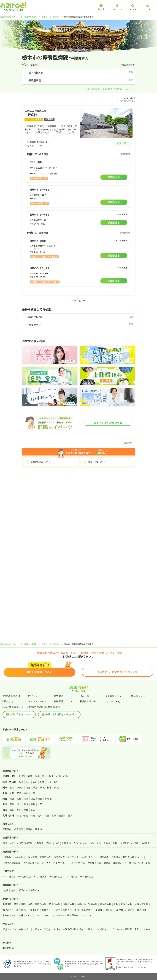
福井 (42, 782)
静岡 (26, 793)
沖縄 (70, 816)
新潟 (21, 782)
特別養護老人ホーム (133, 857)
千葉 (35, 788)
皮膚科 (99, 910)
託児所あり (103, 929)
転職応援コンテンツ (64, 701)
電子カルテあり (142, 929)
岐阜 (19, 793)
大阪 (12, 799)
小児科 (57, 910)
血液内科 (81, 904)
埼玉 (28, 788)
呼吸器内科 (41, 904)
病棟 (5, 843)
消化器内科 (55, 904)
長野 (56, 782)
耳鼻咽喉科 (87, 910)
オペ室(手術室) (24, 843)
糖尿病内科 (106, 904)
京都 (19, 799)
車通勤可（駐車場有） (74, 929)
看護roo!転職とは (11, 696)
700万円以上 (71, 877)
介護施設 (116, 857)
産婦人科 (67, 910)
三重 (33, 793)
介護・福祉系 (80, 843)
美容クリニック (89, 857)
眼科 (77, 910)
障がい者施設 (104, 863)
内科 (30, 904)
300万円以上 (9, 877)
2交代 (5, 890)
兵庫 (26, 799)
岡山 (19, 804)
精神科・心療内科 (125, 910)
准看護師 (19, 829)
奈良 (40, 799)
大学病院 (19, 857)
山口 (40, 804)
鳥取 (26, 804)
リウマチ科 (17, 915)
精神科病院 (59, 857)
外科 (116, 904)
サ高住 (91, 863)
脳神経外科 (22, 910)
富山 (28, 782)
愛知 (12, 793)
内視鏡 (135, 843)
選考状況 (59, 696)
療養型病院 (45, 857)
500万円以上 (40, 877)
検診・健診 (95, 843)
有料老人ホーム (31, 863)
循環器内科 (68, 904)
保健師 (29, 829)
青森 (30, 776)
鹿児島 (62, 816)
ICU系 (49, 843)
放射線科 (142, 910)
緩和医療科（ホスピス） (80, 915)
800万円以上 (87, 877)
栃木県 (45, 17)
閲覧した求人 (9, 701)
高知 (33, 810)
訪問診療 (124, 843)
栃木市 (56, 17)
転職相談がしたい (41, 462)
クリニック (73, 857)
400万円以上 (25, 877)
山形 (58, 776)
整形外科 (35, 910)
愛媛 (26, 810)
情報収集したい (97, 462)
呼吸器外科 (127, 904)
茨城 (42, 788)
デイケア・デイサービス (54, 863)
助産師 (38, 829)
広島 (12, 804)
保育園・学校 (110, 843)
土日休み (37, 929)
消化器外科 (8, 910)
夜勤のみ (35, 890)
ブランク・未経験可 (122, 929)
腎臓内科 (93, 904)
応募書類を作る (113, 696)
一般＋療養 (31, 857)
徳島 (12, 810)
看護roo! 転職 (30, 17)
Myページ (33, 696)
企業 (148, 863)
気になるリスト (139, 696)
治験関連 (145, 843)
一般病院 (7, 857)
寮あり (91, 929)
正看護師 (7, 829)
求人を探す (85, 696)
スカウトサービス (37, 701)
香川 (19, 810)
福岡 (19, 816)
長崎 (33, 816)
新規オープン (9, 929)
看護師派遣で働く (89, 701)
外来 (12, 843)
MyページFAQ (113, 701)
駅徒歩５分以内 (52, 929)
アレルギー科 (58, 915)
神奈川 (20, 788)
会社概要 (7, 943)
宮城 (44, 776)
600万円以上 (55, 877)
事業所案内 (8, 948)
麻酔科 (6, 915)
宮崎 (54, 816)
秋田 (51, 776)
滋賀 (33, 799)
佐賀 (26, 816)
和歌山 (48, 799)
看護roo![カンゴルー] (9, 17)
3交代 (14, 890)
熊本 (40, 816)
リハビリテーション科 (37, 915)
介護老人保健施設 (12, 863)
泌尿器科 (109, 910)
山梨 (49, 782)
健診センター (120, 863)
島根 (33, 804)
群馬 (56, 788)
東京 (12, 788)
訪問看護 (66, 843)
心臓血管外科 (142, 904)
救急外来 (39, 843)
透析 (57, 843)
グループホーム (77, 863)
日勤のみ (24, 890)
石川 (35, 782)
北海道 (22, 776)
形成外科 (46, 910)
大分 (47, 816)
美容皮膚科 (20, 904)
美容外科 (7, 904)
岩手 (37, 776)
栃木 (49, 788)
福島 (66, 776)
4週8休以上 (24, 929)
